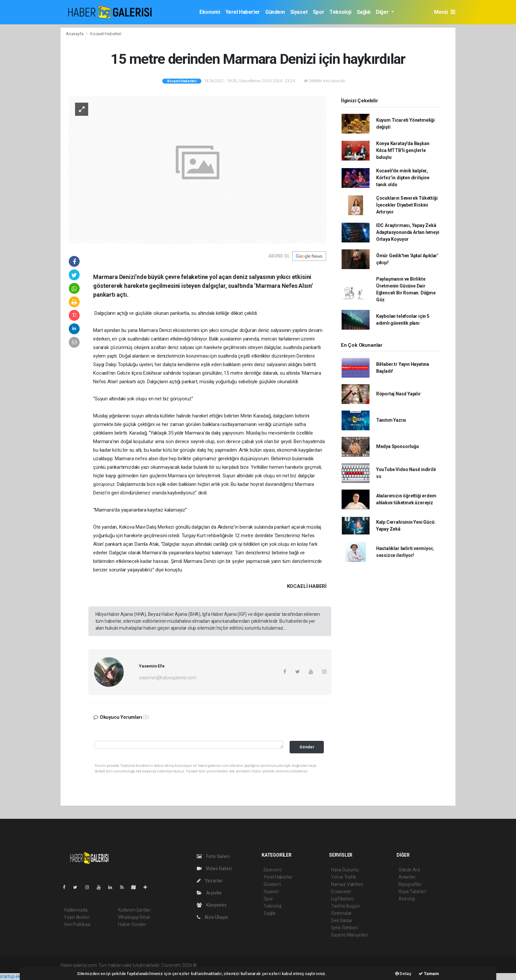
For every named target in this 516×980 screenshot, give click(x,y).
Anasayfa (75, 34)
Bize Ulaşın (212, 917)
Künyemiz (212, 905)
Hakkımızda (76, 910)
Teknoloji (340, 12)
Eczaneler (341, 892)
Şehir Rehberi (345, 928)
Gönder (307, 747)
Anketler (407, 877)
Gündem (275, 12)
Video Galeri (214, 868)
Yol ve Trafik (344, 877)
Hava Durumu (345, 870)
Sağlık (364, 12)
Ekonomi (210, 12)
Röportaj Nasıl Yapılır (399, 394)
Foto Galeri (213, 856)
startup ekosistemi (19, 976)
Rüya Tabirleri (412, 892)
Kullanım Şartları (134, 910)
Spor (319, 12)
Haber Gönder (132, 924)
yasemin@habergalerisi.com (168, 678)
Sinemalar (341, 913)
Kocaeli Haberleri (106, 34)
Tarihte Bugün (345, 906)
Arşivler (209, 893)
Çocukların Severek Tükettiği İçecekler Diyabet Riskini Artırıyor (407, 205)
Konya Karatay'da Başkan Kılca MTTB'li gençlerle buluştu (403, 150)
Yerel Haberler (243, 12)
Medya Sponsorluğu (398, 446)
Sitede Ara (409, 870)
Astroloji (407, 899)
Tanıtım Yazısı (391, 420)
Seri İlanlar (342, 920)
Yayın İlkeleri (76, 917)
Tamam (429, 974)
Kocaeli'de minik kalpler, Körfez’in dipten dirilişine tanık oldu (403, 178)
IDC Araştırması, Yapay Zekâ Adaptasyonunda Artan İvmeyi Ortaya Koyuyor (408, 232)
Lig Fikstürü (342, 899)
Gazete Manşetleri (350, 935)
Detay (403, 974)
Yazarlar (210, 881)
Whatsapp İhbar (134, 917)
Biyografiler (410, 884)
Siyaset (299, 12)
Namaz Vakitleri (347, 884)
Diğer (383, 12)
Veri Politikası (77, 924)
